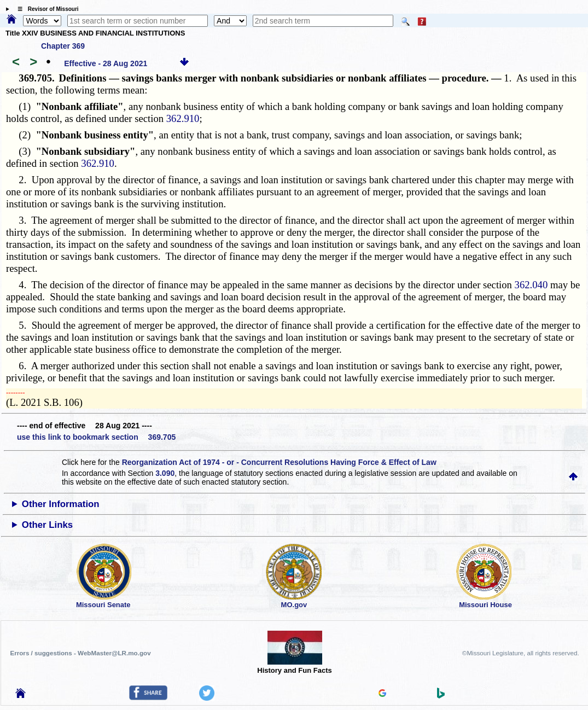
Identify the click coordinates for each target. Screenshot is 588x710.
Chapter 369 (63, 46)
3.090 (165, 473)
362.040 (531, 285)
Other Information (61, 504)
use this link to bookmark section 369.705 (96, 437)
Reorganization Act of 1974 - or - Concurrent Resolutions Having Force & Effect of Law (279, 462)
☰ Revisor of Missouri (45, 9)
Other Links (47, 525)
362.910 (183, 118)
